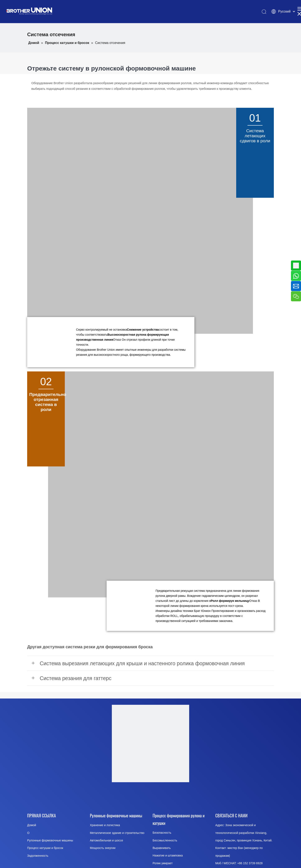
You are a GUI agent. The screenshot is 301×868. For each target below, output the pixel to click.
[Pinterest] (182, 796)
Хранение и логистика (105, 825)
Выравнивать (162, 848)
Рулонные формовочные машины (50, 840)
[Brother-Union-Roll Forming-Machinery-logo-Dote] (150, 743)
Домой (32, 825)
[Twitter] (161, 796)
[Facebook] (118, 796)
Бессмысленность (165, 840)
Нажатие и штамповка (168, 855)
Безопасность (162, 833)
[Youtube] (139, 796)
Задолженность (38, 856)
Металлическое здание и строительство (117, 833)
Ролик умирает (163, 863)
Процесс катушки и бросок (45, 848)
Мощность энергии (103, 848)
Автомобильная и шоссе (106, 840)
